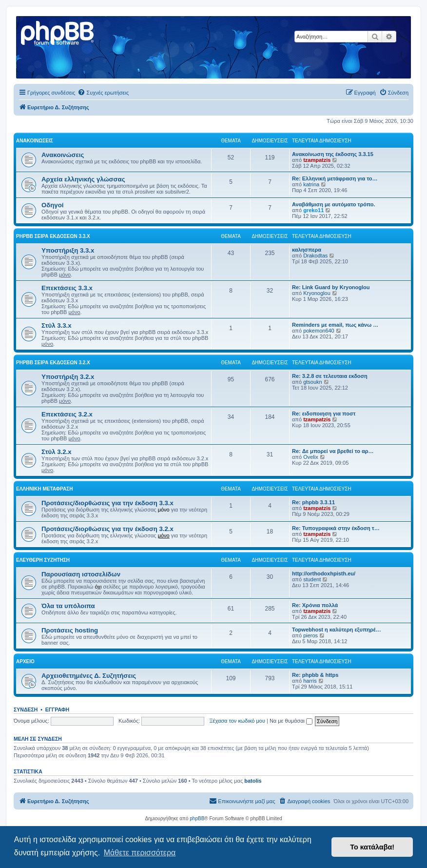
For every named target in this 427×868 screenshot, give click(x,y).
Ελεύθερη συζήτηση (43, 560)
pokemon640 (319, 331)
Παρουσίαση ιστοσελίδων (81, 574)
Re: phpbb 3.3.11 (313, 502)
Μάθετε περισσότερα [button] (140, 853)
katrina (311, 184)
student (312, 579)
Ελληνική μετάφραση (44, 489)
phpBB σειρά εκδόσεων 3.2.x (53, 363)
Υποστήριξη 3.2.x (68, 377)
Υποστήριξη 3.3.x (68, 250)
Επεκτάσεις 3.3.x (67, 288)
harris (310, 681)
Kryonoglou (317, 293)
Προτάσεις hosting (70, 630)
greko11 (313, 210)
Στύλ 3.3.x (57, 325)
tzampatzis (317, 160)
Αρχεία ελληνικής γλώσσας (83, 179)
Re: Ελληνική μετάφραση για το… (335, 178)
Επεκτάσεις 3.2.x (67, 414)
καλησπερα (307, 250)
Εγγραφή (57, 710)
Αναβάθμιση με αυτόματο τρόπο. (334, 204)
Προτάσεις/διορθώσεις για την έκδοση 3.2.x (107, 529)
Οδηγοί (52, 205)
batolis (253, 781)
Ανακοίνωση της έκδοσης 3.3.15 (333, 154)
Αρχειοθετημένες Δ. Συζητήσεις (89, 676)
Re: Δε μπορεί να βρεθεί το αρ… (333, 451)
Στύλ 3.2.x (57, 452)
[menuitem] (103, 93)
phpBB (197, 819)
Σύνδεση (26, 710)
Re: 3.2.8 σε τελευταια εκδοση (330, 376)
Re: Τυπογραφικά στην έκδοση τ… (336, 528)
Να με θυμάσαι (291, 721)
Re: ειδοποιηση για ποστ (324, 414)
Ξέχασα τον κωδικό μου (237, 721)
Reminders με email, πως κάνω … (335, 325)
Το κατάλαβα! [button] (372, 847)
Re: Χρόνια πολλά (315, 605)
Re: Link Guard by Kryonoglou (331, 287)
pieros (311, 635)
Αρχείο (25, 661)
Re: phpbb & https (315, 675)
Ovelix (311, 457)
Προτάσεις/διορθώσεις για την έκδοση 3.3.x (107, 503)
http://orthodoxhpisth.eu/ (324, 573)
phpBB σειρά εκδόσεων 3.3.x (53, 236)
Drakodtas (315, 256)
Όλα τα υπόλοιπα (68, 606)
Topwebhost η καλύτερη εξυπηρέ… (337, 630)
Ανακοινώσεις (35, 141)
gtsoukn (313, 382)
